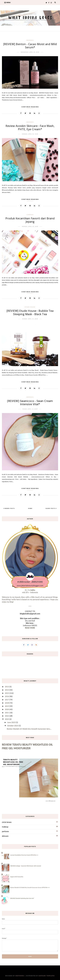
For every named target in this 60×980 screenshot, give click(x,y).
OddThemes (20, 976)
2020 (7, 709)
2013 (7, 687)
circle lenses (7, 822)
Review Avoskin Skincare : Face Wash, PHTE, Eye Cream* (30, 127)
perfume (5, 831)
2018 (7, 703)
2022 (7, 716)
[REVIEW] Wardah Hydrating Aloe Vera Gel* (22, 898)
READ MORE (30, 628)
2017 (7, 700)
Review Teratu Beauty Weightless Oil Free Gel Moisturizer (27, 746)
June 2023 (12, 722)
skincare (5, 836)
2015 (7, 693)
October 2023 (13, 726)
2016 (7, 696)
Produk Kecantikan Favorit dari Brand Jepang (30, 220)
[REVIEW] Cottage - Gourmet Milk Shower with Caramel (26, 866)
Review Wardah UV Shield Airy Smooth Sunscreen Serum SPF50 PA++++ (30, 888)
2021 (7, 713)
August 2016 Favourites (17, 877)
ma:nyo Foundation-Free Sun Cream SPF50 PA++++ (24, 855)
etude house (30, 307)
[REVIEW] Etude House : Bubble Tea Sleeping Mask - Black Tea (30, 312)
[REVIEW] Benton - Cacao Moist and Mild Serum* (30, 46)
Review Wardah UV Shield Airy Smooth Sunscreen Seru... (29, 729)
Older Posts (51, 508)
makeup (5, 827)
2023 (7, 719)
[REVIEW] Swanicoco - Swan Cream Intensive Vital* (30, 403)
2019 (7, 706)
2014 (7, 690)
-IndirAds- (30, 40)
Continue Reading (30, 107)
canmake (30, 215)
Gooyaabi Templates (47, 976)
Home (30, 508)
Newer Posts (9, 508)
